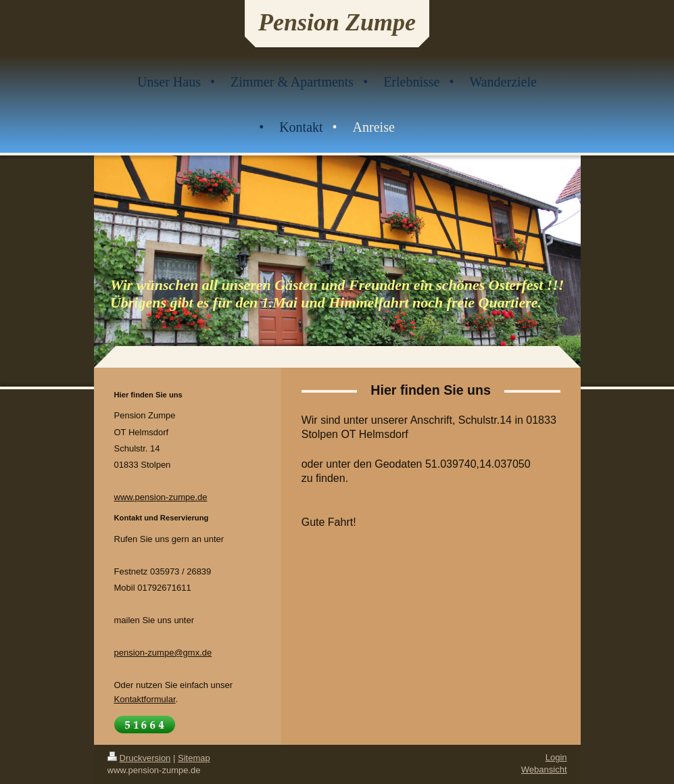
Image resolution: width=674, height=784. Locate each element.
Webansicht (544, 769)
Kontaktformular (145, 699)
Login (556, 757)
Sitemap (194, 758)
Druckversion (139, 758)
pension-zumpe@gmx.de (163, 653)
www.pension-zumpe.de (161, 497)
